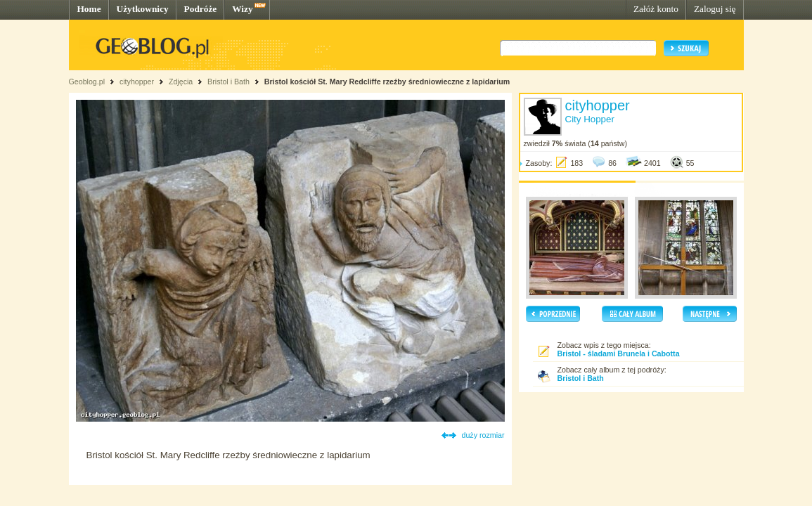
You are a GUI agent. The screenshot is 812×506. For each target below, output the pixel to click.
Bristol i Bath (228, 82)
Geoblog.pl (87, 82)
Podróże (201, 9)
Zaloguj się (715, 9)
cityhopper (137, 82)
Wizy (242, 9)
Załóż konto (656, 9)
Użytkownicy (143, 9)
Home (89, 9)
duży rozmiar (483, 435)
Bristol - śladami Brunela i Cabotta (619, 353)
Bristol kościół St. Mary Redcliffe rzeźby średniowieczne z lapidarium (387, 82)
